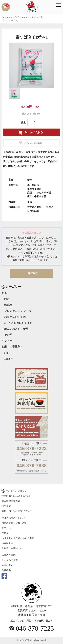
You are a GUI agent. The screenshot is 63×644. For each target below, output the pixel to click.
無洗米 (8, 305)
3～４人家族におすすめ (18, 323)
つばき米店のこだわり (13, 518)
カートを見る (7, 6)
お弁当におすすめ (15, 317)
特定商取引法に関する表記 (16, 496)
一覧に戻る (32, 273)
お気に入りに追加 (33, 143)
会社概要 (6, 570)
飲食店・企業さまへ (12, 548)
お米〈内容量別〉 (12, 347)
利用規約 (6, 506)
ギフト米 (7, 341)
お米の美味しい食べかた (14, 523)
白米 (7, 299)
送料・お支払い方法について (17, 511)
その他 (8, 335)
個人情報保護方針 (11, 501)
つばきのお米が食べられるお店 (18, 538)
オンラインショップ (16, 491)
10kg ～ (9, 359)
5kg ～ (8, 353)
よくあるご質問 (10, 560)
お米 (4, 293)
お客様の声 (7, 543)
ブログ (5, 533)
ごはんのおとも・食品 (15, 329)
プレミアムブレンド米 (18, 311)
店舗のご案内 (9, 555)
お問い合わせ (9, 565)
